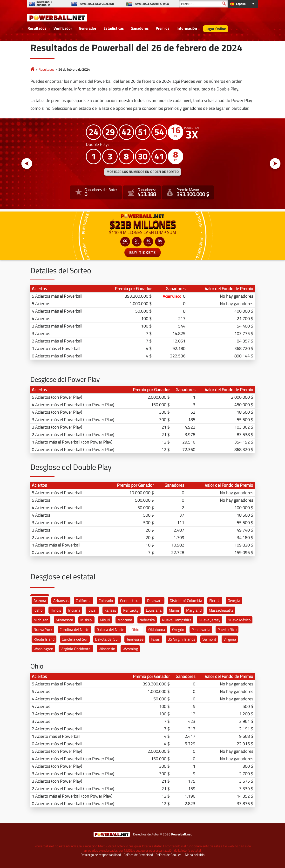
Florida (215, 601)
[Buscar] (203, 4)
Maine (174, 610)
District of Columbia (186, 601)
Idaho (38, 610)
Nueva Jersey (210, 620)
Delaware (155, 601)
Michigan (41, 620)
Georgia (234, 601)
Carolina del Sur (75, 639)
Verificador (63, 28)
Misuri (105, 620)
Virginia (230, 639)
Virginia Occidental (76, 649)
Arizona (40, 601)
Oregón (178, 629)
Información (187, 28)
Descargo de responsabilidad (101, 855)
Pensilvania (201, 629)
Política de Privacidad (138, 855)
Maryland (194, 610)
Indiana (74, 610)
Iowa (91, 610)
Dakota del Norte (110, 629)
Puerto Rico (227, 629)
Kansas (110, 610)
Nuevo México (239, 620)
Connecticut (130, 601)
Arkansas (61, 601)
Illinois (56, 610)
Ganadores (140, 28)
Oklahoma (157, 629)
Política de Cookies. (169, 855)
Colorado (106, 601)
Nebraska (147, 620)
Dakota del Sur (107, 639)
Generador (88, 28)
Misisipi (86, 620)
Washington (43, 649)
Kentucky (131, 610)
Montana (125, 620)
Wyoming (130, 649)
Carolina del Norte (74, 629)
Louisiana (154, 610)
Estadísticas (114, 28)
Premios (163, 28)
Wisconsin (107, 649)
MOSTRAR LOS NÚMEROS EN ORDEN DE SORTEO (143, 172)
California (84, 601)
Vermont (209, 639)
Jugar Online (216, 29)
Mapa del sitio (195, 855)
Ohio (135, 629)
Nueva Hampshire (177, 620)
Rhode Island (44, 639)
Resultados (37, 28)
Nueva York (43, 629)
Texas (155, 639)
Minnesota (64, 620)
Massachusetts (221, 610)
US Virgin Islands (181, 639)
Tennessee (135, 639)
